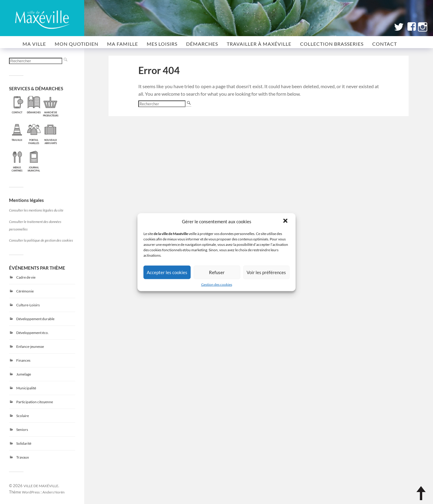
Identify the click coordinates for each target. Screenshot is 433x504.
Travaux (23, 457)
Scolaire (23, 416)
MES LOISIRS (162, 44)
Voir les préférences (266, 272)
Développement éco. (32, 333)
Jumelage (24, 374)
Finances (23, 360)
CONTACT (385, 44)
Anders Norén (54, 492)
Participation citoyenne (35, 402)
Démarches (202, 44)
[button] (286, 221)
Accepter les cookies (167, 272)
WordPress (31, 492)
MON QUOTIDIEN (77, 44)
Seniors (22, 430)
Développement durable (35, 319)
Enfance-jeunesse (30, 346)
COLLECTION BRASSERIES (332, 44)
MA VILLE (34, 44)
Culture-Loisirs (28, 305)
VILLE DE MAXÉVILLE (41, 486)
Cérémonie (25, 291)
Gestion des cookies (217, 284)
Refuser (217, 272)
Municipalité (26, 388)
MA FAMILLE (123, 44)
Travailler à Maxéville (259, 44)
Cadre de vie (26, 277)
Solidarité (24, 443)
